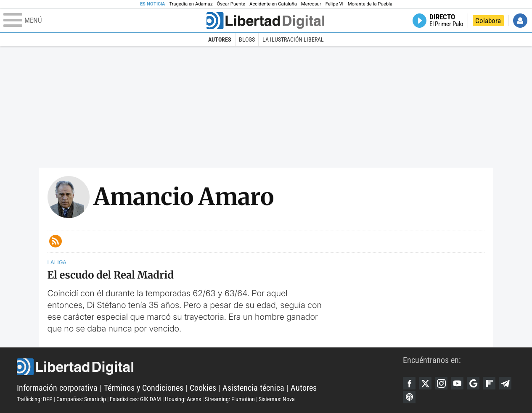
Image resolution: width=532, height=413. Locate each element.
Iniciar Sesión (520, 21)
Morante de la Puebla (370, 4)
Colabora (488, 21)
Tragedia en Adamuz (191, 4)
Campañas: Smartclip (81, 399)
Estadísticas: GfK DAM (135, 399)
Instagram (441, 383)
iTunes (409, 397)
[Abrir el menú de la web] (104, 21)
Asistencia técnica (253, 388)
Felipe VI (335, 4)
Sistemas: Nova (277, 399)
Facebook (409, 383)
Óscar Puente (231, 4)
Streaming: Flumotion (230, 399)
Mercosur (311, 4)
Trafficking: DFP (35, 399)
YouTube (457, 383)
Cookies (203, 388)
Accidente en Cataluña (273, 4)
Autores (220, 39)
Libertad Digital (210, 367)
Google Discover (473, 383)
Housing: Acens (183, 399)
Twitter (425, 383)
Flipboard (489, 383)
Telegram (505, 383)
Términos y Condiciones (144, 388)
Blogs (247, 39)
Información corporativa (57, 388)
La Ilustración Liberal (293, 39)
